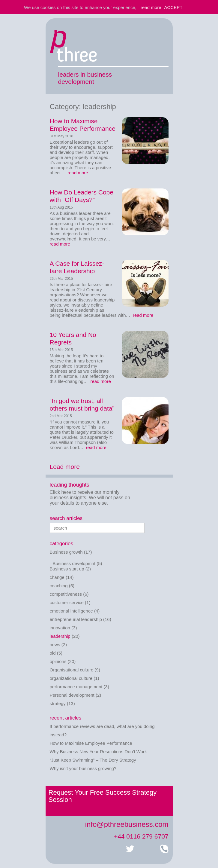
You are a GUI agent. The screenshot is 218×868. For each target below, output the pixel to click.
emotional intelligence (71, 611)
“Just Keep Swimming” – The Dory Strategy (93, 760)
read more (77, 173)
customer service (67, 602)
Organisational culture (72, 670)
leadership (60, 636)
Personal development (72, 695)
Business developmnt (74, 563)
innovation (60, 628)
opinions (58, 661)
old (53, 653)
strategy (58, 703)
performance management (76, 687)
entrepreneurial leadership (76, 619)
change (57, 577)
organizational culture (71, 678)
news (55, 645)
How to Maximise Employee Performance (91, 743)
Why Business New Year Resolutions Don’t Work (98, 752)
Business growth (66, 552)
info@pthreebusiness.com (127, 824)
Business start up (67, 569)
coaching (59, 586)
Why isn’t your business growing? (83, 768)
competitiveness (66, 594)
